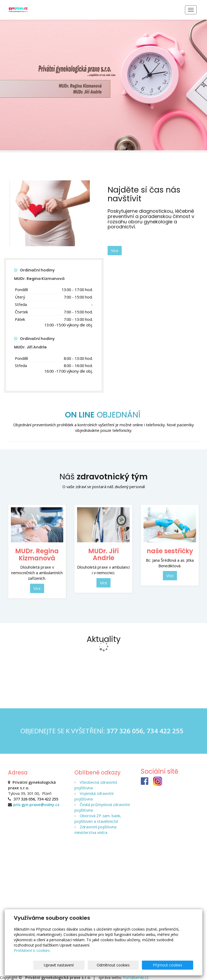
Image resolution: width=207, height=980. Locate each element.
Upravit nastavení (85, 965)
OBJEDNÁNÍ (104, 415)
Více (115, 250)
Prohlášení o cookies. (32, 950)
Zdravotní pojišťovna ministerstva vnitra (96, 829)
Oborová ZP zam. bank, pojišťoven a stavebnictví (98, 818)
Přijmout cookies (173, 965)
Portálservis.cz (136, 977)
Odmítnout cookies (129, 965)
